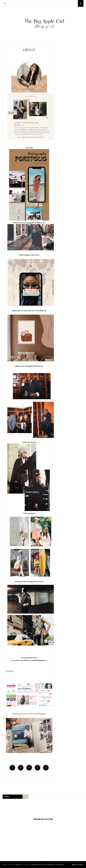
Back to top (78, 865)
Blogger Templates (8, 864)
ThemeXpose (26, 864)
